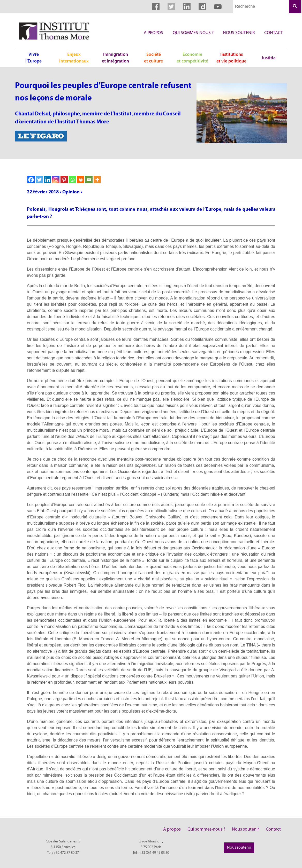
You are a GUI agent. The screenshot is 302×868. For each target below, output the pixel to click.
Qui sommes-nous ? (193, 33)
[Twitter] (39, 180)
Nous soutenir (239, 33)
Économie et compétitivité (192, 58)
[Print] (81, 180)
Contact (274, 33)
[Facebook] (31, 180)
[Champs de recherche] (261, 7)
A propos (153, 33)
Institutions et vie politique (231, 58)
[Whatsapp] (72, 180)
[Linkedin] (48, 180)
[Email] (89, 180)
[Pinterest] (64, 180)
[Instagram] (56, 180)
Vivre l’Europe (33, 58)
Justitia (269, 58)
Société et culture (153, 58)
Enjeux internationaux (74, 58)
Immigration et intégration (115, 58)
